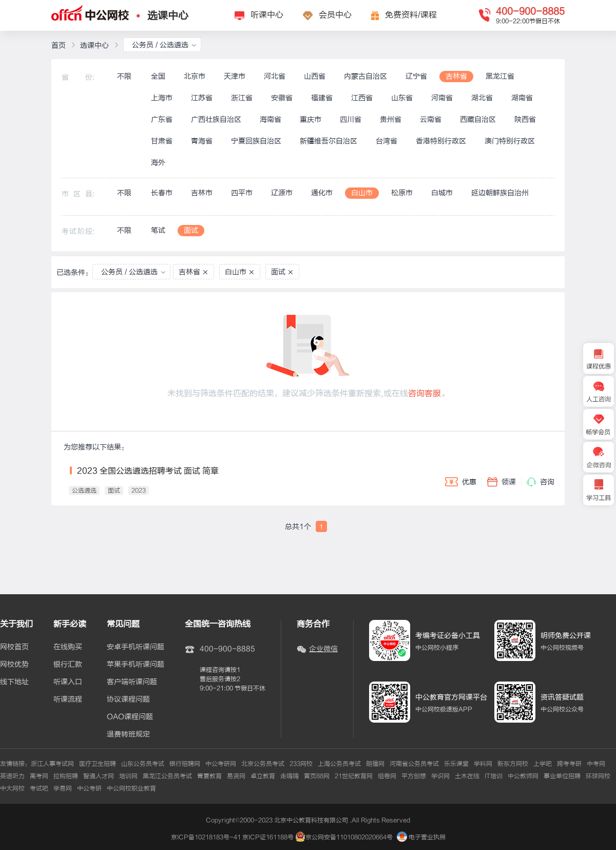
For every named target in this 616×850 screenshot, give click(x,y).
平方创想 (414, 776)
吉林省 (456, 76)
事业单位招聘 (562, 776)
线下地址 (14, 682)
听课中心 (267, 15)
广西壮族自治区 (216, 119)
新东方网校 (513, 764)
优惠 (461, 482)
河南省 (442, 98)
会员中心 (335, 15)
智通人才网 (99, 776)
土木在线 (467, 776)
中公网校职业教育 (131, 788)
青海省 (202, 141)
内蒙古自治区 (365, 76)
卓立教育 (263, 776)
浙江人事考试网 (52, 764)
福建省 (322, 98)
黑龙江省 (500, 76)
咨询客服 (425, 393)
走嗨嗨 (290, 776)
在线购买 (68, 647)
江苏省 (202, 98)
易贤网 (236, 776)
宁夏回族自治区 (256, 141)
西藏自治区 (478, 119)
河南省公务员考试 (414, 764)
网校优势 (14, 665)
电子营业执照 (421, 837)
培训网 (128, 776)
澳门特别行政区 (510, 141)
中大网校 (12, 788)
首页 (59, 45)
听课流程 (68, 700)
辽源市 (282, 193)
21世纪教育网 (354, 776)
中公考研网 (221, 764)
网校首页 (14, 647)
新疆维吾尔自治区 (329, 141)
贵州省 (391, 119)
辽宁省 (416, 76)
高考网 (39, 776)
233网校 (301, 764)
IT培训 (494, 776)
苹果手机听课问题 (136, 665)
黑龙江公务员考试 (167, 776)
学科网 (483, 764)
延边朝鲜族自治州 (500, 193)
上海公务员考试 (339, 764)
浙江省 (242, 98)
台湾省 (387, 141)
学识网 (440, 776)
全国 (158, 76)
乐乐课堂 (456, 764)
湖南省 (522, 98)
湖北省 (482, 98)
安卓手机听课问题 (136, 647)
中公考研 (89, 788)
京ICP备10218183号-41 (206, 837)
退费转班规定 (128, 734)
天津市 (235, 76)
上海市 (162, 98)
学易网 (63, 788)
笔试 (158, 230)
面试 (191, 230)
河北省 (275, 76)
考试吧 (39, 788)
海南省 (271, 119)
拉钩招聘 (66, 776)
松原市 (402, 193)
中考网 (596, 764)
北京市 (195, 76)
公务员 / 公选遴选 (164, 45)
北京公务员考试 (263, 764)
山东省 (402, 98)
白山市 (362, 193)
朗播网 (375, 764)
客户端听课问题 (132, 682)
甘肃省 (162, 141)
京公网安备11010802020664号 (349, 837)
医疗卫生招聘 (98, 764)
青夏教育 (209, 776)
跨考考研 (569, 764)
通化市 (322, 193)
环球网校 (598, 776)
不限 (124, 76)
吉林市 (202, 193)
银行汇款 (68, 665)
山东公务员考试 (143, 764)
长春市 (162, 193)
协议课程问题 (128, 700)
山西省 (315, 76)
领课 (502, 482)
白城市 (442, 193)
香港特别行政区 (441, 141)
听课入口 (68, 682)
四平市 (242, 193)
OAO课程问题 (130, 717)
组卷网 (387, 776)
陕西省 (525, 119)
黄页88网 (317, 776)
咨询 (541, 482)
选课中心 (168, 16)
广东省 (162, 119)
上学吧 (543, 764)
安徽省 (282, 98)
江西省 (362, 98)
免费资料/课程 (411, 15)
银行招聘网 (185, 764)
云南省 (431, 119)
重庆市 (311, 119)
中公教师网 (523, 776)
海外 (158, 163)
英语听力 (12, 776)
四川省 (351, 119)
